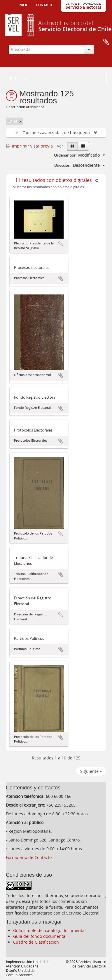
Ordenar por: (65, 155)
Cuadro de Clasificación (36, 942)
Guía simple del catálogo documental (49, 930)
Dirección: (63, 165)
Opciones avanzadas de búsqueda (56, 133)
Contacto (45, 4)
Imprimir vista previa (29, 146)
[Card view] (72, 146)
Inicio (24, 4)
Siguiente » (91, 771)
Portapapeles (106, 42)
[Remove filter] (20, 121)
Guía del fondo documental (40, 936)
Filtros (19, 79)
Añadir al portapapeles (61, 244)
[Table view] (83, 146)
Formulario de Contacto (29, 857)
